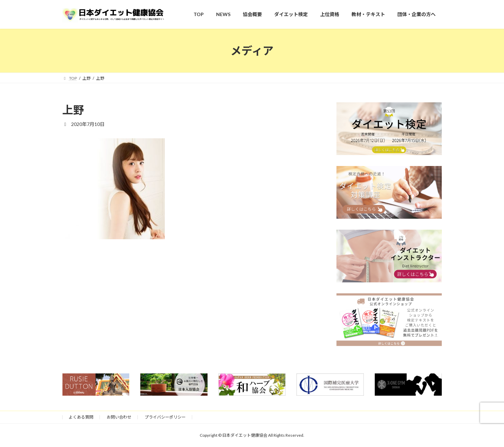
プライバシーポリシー (165, 417)
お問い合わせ (119, 417)
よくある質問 (81, 417)
